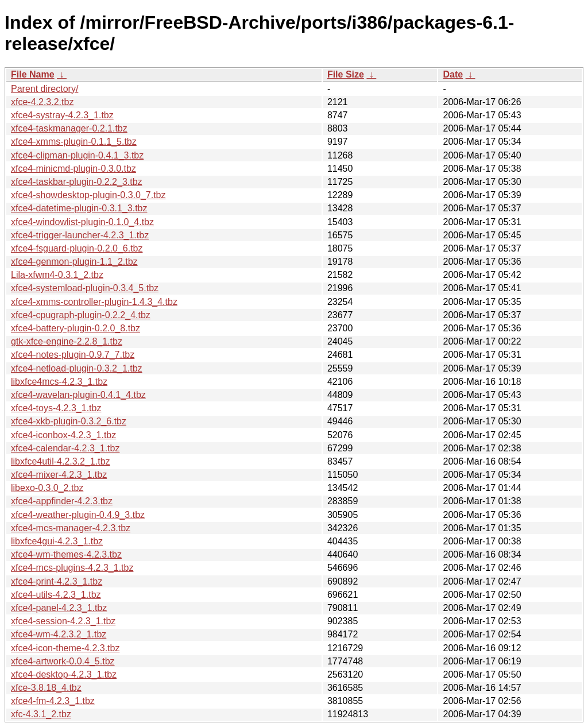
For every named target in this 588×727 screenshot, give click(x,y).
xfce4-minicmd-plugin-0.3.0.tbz (73, 169)
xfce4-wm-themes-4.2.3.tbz (66, 554)
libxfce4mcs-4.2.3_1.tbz (59, 382)
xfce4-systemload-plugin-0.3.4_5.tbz (85, 288)
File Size (346, 74)
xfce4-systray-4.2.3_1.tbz (62, 115)
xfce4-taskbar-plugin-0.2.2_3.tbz (77, 182)
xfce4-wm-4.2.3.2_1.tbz (59, 634)
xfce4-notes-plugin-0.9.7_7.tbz (73, 355)
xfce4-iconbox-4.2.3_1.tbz (63, 435)
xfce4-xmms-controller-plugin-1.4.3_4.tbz (94, 302)
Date (453, 74)
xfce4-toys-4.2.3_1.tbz (56, 408)
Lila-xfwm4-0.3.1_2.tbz (57, 275)
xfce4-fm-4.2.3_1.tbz (53, 701)
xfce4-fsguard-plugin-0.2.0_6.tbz (77, 248)
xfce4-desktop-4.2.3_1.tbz (64, 674)
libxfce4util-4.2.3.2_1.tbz (61, 461)
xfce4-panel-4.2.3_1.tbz (59, 608)
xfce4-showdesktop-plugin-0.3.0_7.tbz (88, 195)
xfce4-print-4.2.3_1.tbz (57, 581)
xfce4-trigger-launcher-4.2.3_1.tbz (80, 235)
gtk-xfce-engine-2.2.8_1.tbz (67, 341)
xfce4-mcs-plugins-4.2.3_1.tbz (72, 568)
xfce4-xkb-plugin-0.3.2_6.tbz (69, 421)
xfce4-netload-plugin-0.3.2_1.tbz (77, 368)
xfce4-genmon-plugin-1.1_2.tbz (74, 262)
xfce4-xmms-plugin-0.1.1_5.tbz (74, 142)
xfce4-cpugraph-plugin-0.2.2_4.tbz (81, 315)
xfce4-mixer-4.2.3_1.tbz (59, 475)
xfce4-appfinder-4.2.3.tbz (62, 501)
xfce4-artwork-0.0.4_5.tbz (63, 661)
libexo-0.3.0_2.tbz (47, 488)
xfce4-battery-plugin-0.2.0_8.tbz (76, 328)
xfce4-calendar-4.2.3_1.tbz (65, 448)
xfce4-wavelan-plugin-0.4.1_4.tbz (78, 395)
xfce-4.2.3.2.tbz (42, 102)
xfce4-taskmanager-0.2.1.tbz (69, 128)
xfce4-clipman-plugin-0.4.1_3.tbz (77, 155)
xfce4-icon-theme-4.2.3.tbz (65, 648)
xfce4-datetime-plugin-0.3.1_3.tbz (79, 208)
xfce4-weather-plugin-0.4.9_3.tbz (78, 515)
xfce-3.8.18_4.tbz (46, 688)
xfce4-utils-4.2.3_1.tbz (56, 595)
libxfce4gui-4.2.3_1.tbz (57, 541)
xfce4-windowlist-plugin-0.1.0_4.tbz (82, 222)
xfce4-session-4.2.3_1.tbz (63, 621)
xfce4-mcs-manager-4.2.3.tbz (71, 528)
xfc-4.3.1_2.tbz (41, 714)
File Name (33, 74)
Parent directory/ (45, 89)
